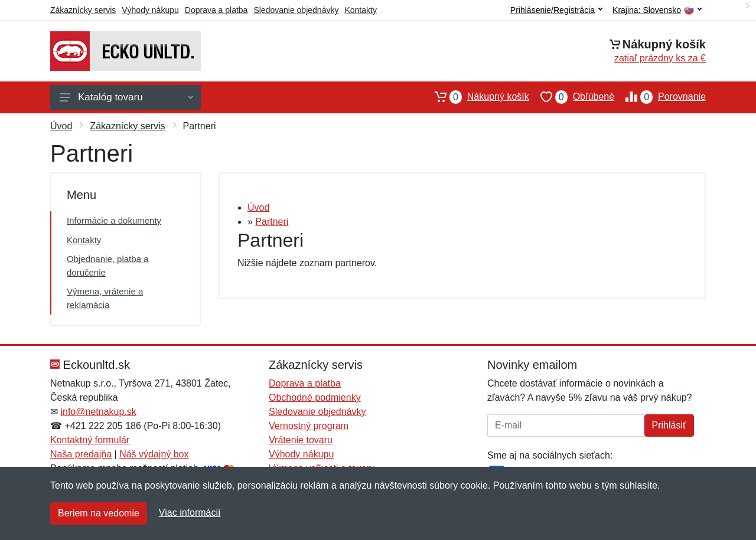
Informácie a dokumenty (114, 220)
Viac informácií (190, 513)
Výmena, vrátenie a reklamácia (105, 298)
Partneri (272, 222)
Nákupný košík (476, 97)
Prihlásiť (669, 425)
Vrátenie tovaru (301, 440)
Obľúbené (572, 97)
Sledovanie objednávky (296, 10)
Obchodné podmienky (315, 397)
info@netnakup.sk (98, 412)
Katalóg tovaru (126, 97)
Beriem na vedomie (99, 513)
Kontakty (360, 10)
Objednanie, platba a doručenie (107, 266)
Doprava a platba (216, 10)
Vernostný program (309, 426)
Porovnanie (660, 97)
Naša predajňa (81, 454)
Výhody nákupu (150, 10)
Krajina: (657, 10)
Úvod (61, 126)
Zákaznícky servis (83, 10)
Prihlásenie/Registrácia (556, 10)
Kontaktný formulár (90, 440)
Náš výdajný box (154, 454)
